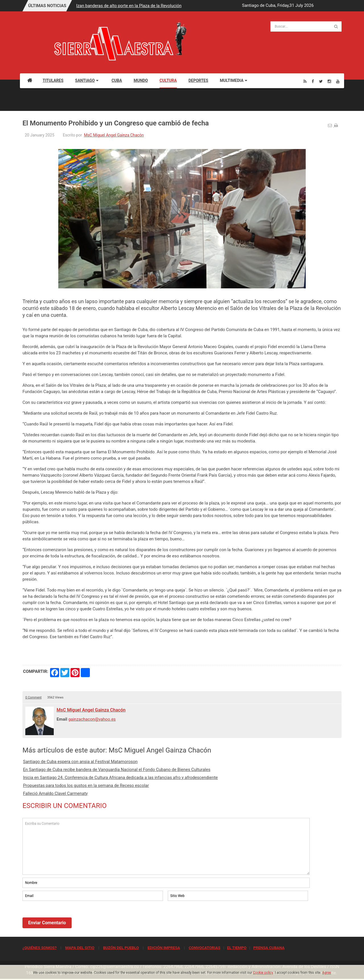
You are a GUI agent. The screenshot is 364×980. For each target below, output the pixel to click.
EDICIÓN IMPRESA (164, 948)
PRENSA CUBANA (269, 948)
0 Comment (33, 697)
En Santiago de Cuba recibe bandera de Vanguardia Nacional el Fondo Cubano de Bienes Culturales (117, 770)
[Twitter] (321, 81)
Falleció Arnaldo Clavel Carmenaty (55, 793)
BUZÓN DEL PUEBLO (121, 948)
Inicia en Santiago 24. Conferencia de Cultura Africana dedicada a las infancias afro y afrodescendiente (120, 778)
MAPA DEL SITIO (80, 948)
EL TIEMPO (237, 948)
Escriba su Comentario (166, 846)
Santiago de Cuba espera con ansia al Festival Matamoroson (80, 762)
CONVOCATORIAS (205, 948)
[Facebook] (313, 81)
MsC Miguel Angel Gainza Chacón (114, 135)
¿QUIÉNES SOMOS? (40, 948)
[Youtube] (338, 81)
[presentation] (66, 918)
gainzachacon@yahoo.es (92, 719)
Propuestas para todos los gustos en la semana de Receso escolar (86, 785)
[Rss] (305, 81)
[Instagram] (329, 81)
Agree (327, 973)
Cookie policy (263, 973)
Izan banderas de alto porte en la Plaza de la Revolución (129, 6)
